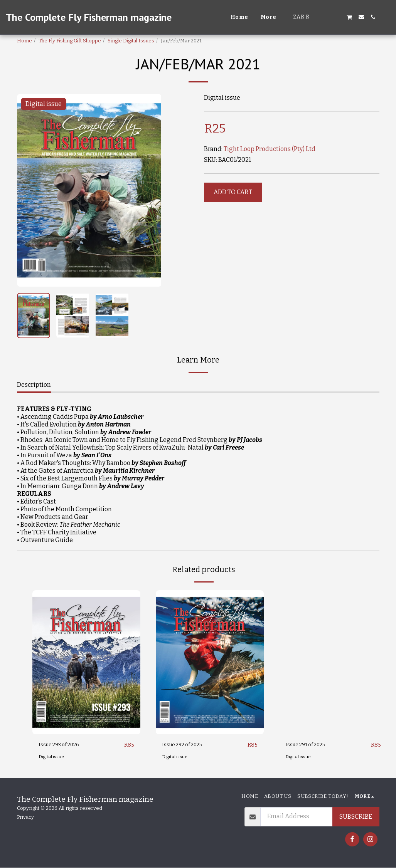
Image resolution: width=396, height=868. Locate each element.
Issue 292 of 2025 (186, 745)
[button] (326, 17)
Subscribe (356, 817)
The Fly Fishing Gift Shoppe (70, 41)
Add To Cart (233, 192)
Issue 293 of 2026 (63, 745)
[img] (86, 662)
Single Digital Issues (131, 41)
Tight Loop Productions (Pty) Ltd (270, 149)
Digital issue (52, 757)
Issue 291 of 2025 (309, 745)
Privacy (25, 817)
